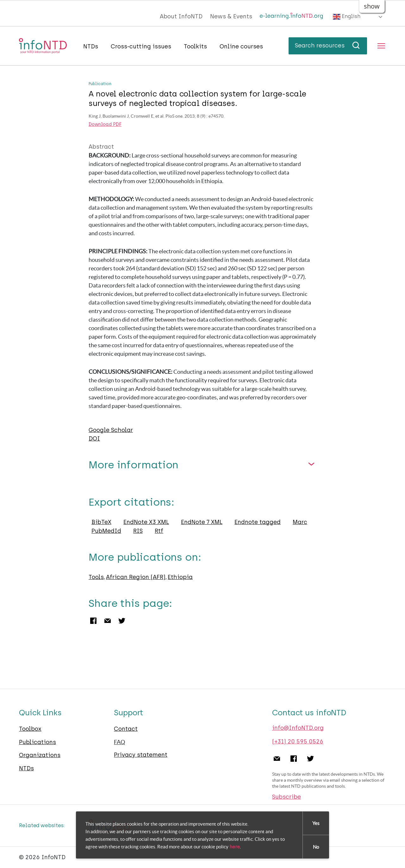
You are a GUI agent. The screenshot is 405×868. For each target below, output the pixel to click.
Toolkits (195, 46)
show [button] (372, 6)
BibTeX (101, 522)
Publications (37, 742)
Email (108, 621)
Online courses (241, 46)
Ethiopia (180, 577)
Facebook (93, 621)
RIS (138, 531)
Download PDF (105, 125)
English (347, 17)
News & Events (231, 16)
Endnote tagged (258, 522)
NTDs (91, 46)
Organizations (40, 755)
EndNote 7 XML (202, 522)
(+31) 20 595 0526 (298, 742)
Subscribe (287, 797)
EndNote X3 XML (146, 522)
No (316, 847)
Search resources (328, 46)
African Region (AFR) (136, 577)
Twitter (122, 621)
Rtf (159, 531)
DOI (94, 439)
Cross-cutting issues (141, 46)
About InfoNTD (181, 16)
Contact (126, 729)
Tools (96, 577)
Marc (300, 522)
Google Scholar (111, 430)
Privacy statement (141, 755)
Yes (316, 823)
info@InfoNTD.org (298, 728)
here (235, 847)
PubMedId (106, 531)
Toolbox (30, 729)
